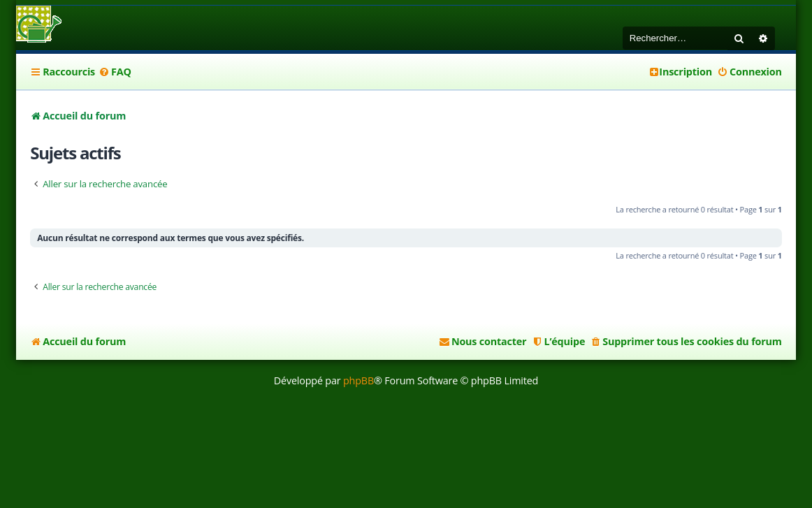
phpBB (358, 380)
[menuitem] (115, 72)
